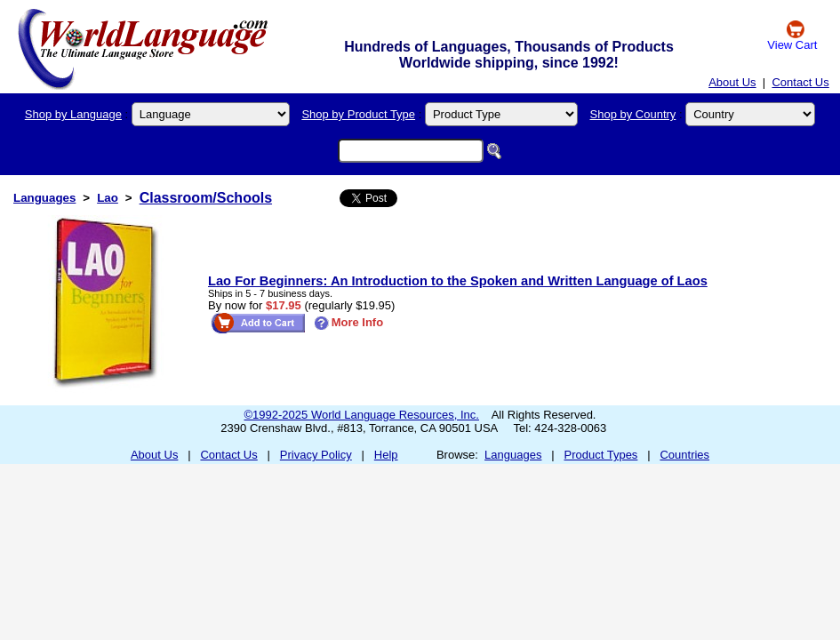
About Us (732, 82)
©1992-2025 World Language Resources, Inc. (362, 415)
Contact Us (800, 82)
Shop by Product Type (358, 114)
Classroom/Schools (206, 198)
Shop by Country (633, 114)
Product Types (601, 455)
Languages (44, 198)
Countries (684, 455)
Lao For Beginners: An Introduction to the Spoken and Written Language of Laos (458, 281)
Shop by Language (73, 114)
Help (386, 455)
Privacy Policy (316, 455)
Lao (108, 198)
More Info (349, 322)
